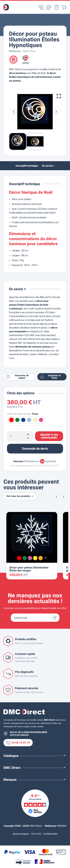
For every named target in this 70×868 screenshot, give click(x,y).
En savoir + (48, 166)
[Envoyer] (55, 618)
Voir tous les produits (20, 496)
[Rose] (41, 420)
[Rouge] (11, 420)
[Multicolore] (30, 558)
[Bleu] (23, 420)
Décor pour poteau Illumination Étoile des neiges (29, 569)
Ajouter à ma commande (49, 436)
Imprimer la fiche (50, 377)
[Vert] (17, 420)
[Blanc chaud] (35, 420)
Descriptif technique (27, 166)
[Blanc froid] (29, 420)
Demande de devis (35, 449)
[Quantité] (20, 436)
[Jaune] (35, 558)
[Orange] (41, 558)
